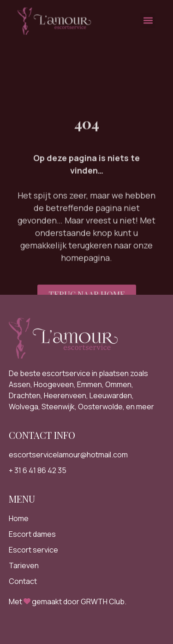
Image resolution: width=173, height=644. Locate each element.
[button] (148, 18)
